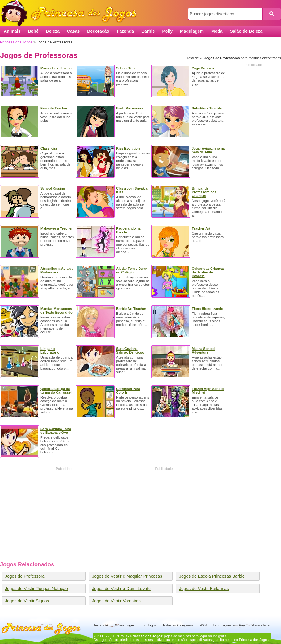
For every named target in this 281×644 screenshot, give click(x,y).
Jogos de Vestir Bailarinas (204, 589)
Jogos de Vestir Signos (27, 601)
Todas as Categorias (178, 625)
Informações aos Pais (229, 625)
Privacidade (260, 625)
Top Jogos (149, 625)
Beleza (53, 31)
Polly (168, 31)
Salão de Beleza (246, 31)
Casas (73, 31)
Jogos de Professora (25, 576)
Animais (12, 31)
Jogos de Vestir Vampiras (116, 601)
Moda (217, 31)
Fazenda (125, 31)
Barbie (148, 31)
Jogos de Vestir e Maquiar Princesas (127, 576)
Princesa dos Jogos (71, 13)
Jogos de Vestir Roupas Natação (36, 589)
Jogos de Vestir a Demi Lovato (121, 589)
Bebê (33, 31)
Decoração (98, 31)
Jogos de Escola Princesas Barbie (212, 576)
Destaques (101, 625)
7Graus (122, 636)
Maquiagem (192, 31)
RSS (203, 625)
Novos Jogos (125, 625)
